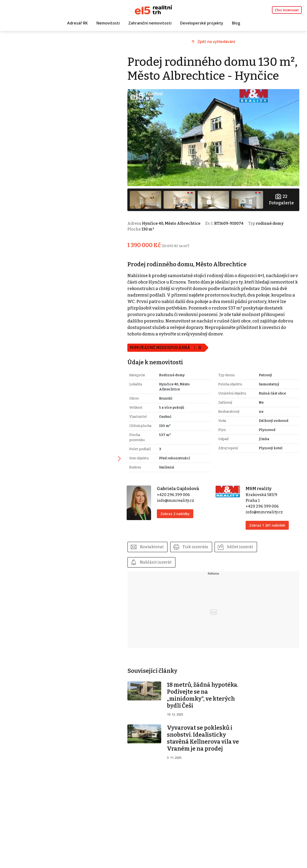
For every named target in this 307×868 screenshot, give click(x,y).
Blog (236, 23)
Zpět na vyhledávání (218, 42)
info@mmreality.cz (178, 513)
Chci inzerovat (287, 10)
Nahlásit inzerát (159, 575)
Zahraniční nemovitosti (150, 23)
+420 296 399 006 (176, 507)
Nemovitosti (108, 23)
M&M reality (260, 501)
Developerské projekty (202, 23)
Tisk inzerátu (198, 559)
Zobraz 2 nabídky (177, 526)
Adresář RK (77, 23)
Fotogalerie (282, 212)
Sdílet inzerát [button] (243, 559)
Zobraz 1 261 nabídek (268, 538)
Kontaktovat (155, 559)
